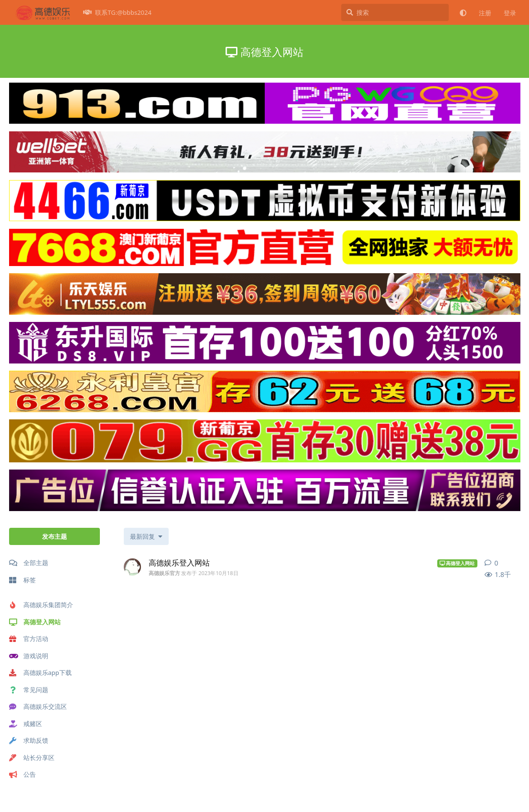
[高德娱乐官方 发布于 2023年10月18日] (132, 567)
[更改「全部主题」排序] (146, 536)
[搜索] (395, 12)
